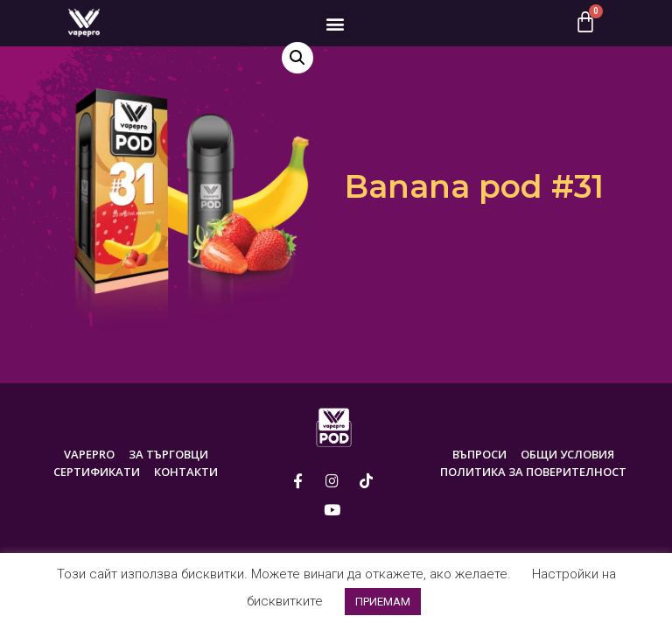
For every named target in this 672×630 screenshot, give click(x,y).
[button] (335, 23)
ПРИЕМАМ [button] (383, 602)
